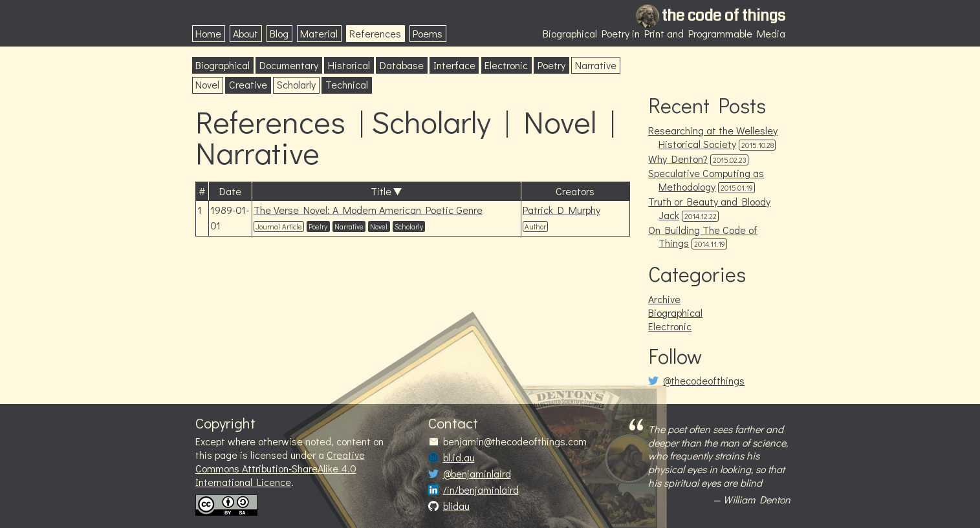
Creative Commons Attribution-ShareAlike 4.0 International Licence (280, 468)
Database (402, 65)
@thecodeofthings (704, 381)
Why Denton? (678, 159)
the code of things (724, 16)
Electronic (506, 65)
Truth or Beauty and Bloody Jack (709, 208)
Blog (279, 33)
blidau (456, 506)
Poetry (551, 65)
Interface (454, 65)
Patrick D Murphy (561, 210)
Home (208, 33)
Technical (347, 84)
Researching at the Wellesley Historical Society (713, 137)
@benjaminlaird (477, 474)
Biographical (223, 65)
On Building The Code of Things (703, 237)
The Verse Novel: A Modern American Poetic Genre (368, 210)
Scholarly (296, 84)
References (375, 33)
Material (319, 33)
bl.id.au (459, 458)
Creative (248, 84)
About (245, 33)
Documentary (289, 65)
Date (230, 191)
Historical (349, 65)
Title (381, 191)
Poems (428, 33)
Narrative (596, 65)
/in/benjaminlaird (481, 490)
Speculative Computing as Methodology (706, 180)
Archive (664, 299)
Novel (207, 84)
